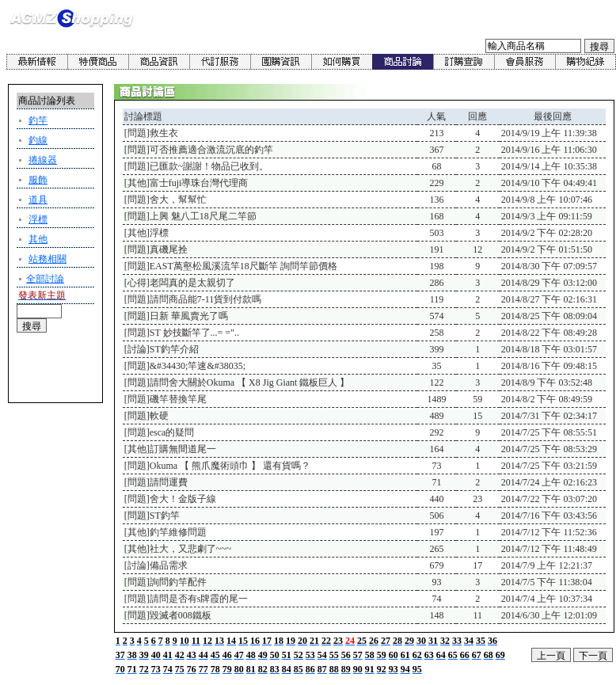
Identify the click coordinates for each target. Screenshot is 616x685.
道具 (38, 200)
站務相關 (48, 259)
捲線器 (43, 160)
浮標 (38, 219)
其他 (38, 239)
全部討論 (45, 279)
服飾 (38, 180)
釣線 (38, 140)
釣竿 (38, 120)
